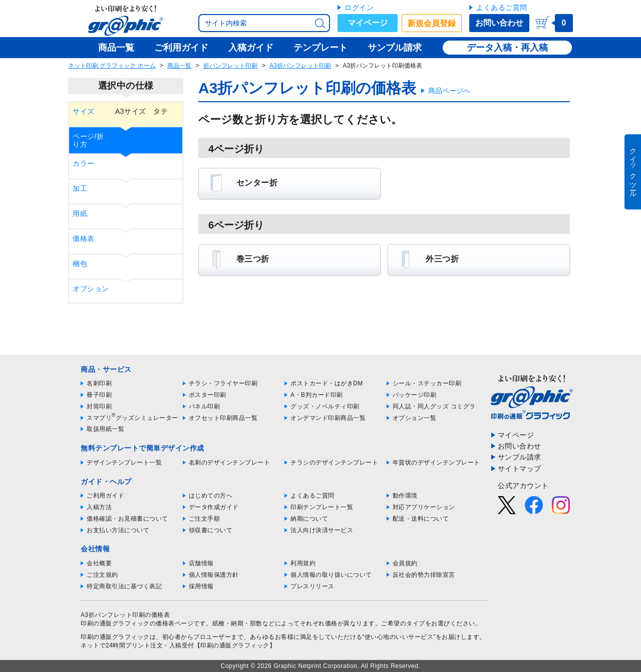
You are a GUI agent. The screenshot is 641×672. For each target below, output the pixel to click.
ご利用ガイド (105, 496)
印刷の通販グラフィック (115, 637)
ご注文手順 (205, 519)
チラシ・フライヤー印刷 (223, 383)
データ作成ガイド (214, 507)
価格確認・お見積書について (127, 519)
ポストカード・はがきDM (327, 383)
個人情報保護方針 (214, 575)
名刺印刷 (99, 383)
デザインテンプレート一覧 (124, 463)
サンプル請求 (520, 457)
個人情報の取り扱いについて (331, 575)
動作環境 (405, 496)
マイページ (368, 23)
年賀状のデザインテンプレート (436, 463)
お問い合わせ (499, 23)
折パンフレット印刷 (230, 66)
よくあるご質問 (502, 8)
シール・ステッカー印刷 (427, 383)
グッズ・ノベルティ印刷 (325, 406)
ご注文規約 (102, 575)
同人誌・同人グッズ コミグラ (434, 406)
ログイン (359, 8)
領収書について (211, 530)
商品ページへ (449, 91)
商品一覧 (179, 66)
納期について (309, 519)
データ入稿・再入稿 (507, 48)
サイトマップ (520, 469)
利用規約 (303, 563)
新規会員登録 (432, 23)
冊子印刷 (99, 395)
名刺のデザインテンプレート (230, 463)
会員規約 (405, 563)
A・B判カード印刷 (317, 395)
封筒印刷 (99, 406)
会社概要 (99, 563)
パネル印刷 (205, 406)
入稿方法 (99, 507)
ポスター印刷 (208, 395)
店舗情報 (201, 563)
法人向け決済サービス (322, 530)
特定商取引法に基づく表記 (124, 586)
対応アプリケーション (424, 507)
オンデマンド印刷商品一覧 (328, 418)
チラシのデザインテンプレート (334, 463)
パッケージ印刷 (415, 395)
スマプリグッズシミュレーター (132, 418)
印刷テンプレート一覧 (322, 507)
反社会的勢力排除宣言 (424, 575)
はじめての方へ (211, 496)
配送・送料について (421, 519)
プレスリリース (312, 586)
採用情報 (201, 586)
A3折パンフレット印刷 (300, 66)
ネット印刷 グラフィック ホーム (112, 66)
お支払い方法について (118, 530)
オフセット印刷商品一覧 (223, 418)
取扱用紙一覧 (105, 429)
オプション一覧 (415, 418)
